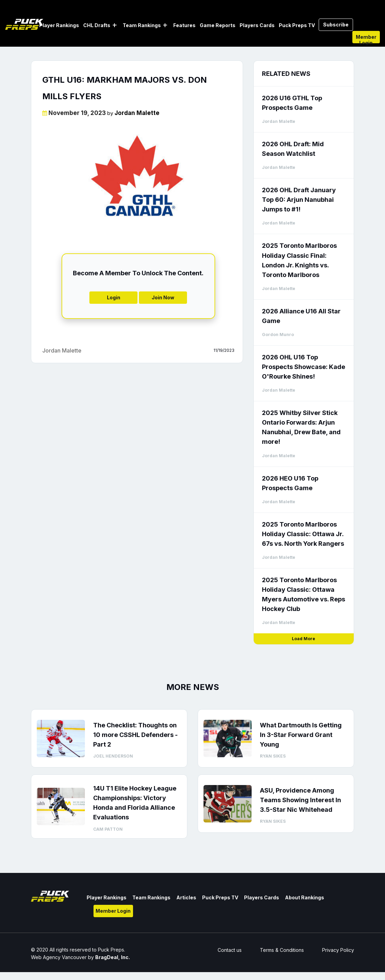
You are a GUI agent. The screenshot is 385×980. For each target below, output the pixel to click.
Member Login (366, 39)
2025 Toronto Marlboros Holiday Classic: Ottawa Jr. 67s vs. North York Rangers (303, 534)
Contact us (230, 950)
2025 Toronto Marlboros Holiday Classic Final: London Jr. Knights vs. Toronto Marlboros (299, 260)
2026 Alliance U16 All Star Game (301, 316)
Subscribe (336, 25)
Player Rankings (59, 25)
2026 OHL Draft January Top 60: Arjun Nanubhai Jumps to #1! (299, 200)
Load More (304, 639)
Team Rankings (142, 25)
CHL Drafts (97, 25)
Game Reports (218, 25)
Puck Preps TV (297, 25)
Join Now (163, 297)
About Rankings (305, 897)
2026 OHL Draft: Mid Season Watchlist (293, 149)
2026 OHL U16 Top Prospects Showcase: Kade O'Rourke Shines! (304, 367)
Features (184, 25)
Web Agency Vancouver (59, 957)
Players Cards (257, 25)
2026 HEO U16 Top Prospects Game (290, 483)
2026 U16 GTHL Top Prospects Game (292, 103)
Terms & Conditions (282, 950)
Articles (186, 897)
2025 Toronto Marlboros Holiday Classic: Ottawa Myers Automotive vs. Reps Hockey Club (304, 594)
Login (114, 297)
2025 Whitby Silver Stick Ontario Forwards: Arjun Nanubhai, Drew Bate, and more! (301, 427)
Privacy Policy (338, 950)
